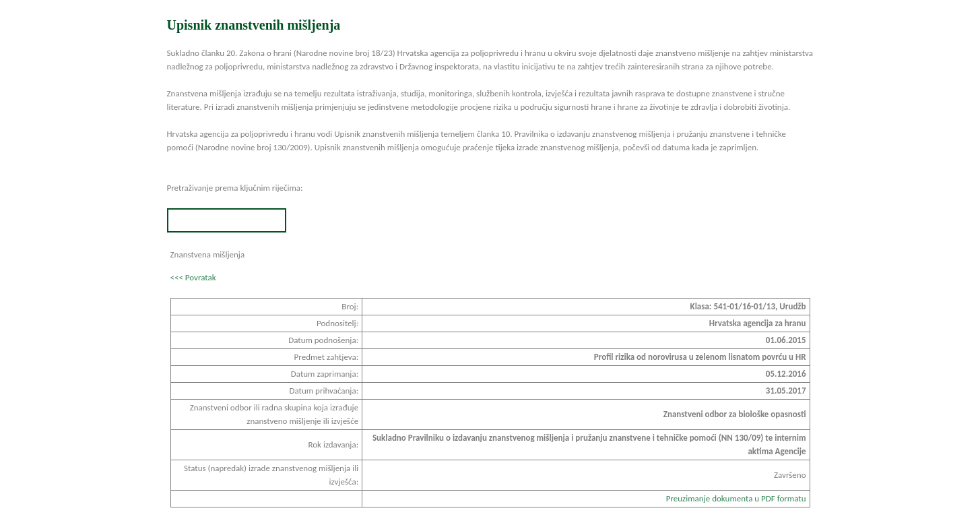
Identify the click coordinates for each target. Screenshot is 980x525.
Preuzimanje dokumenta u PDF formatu (736, 498)
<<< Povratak (193, 277)
